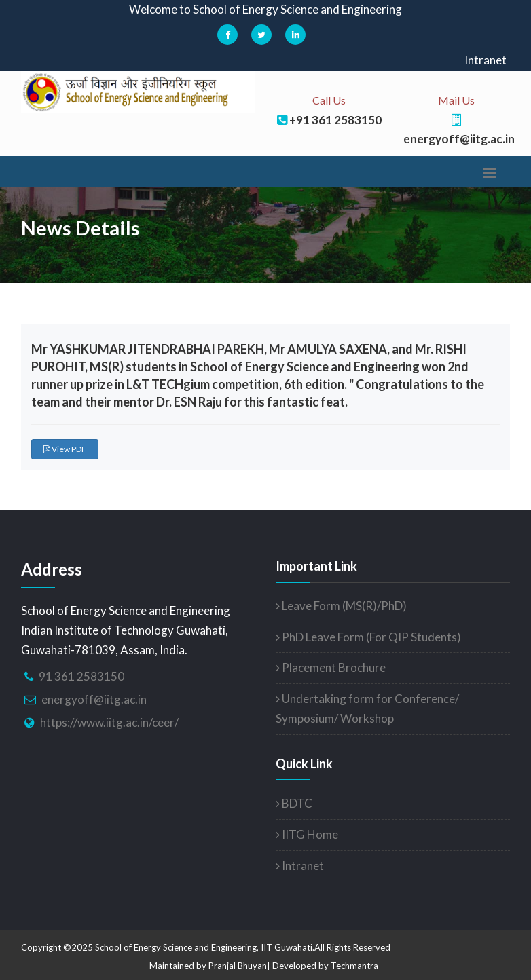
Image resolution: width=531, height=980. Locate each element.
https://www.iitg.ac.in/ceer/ (109, 722)
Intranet (486, 60)
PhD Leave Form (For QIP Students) (368, 637)
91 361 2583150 (81, 676)
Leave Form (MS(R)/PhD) (341, 606)
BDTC (294, 803)
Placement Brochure (331, 667)
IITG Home (307, 834)
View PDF (65, 449)
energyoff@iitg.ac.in (94, 699)
